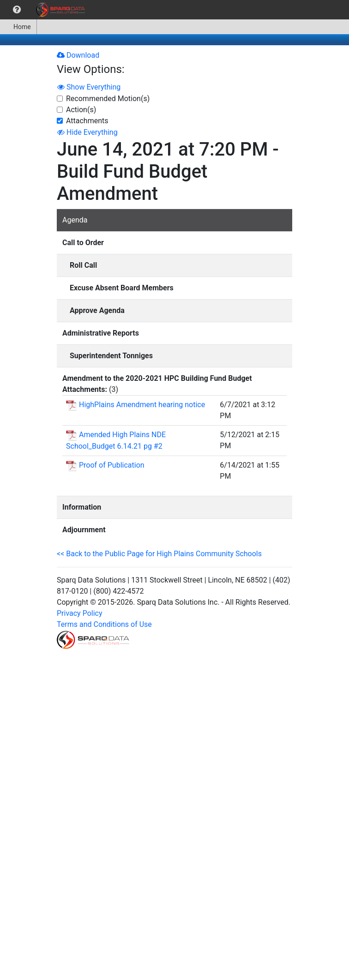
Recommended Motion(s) (108, 99)
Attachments (87, 121)
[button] (17, 10)
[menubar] (45, 10)
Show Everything (89, 87)
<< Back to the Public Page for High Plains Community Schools (159, 554)
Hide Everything (87, 132)
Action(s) (81, 110)
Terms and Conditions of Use (104, 624)
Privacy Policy (80, 613)
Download (78, 55)
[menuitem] (17, 10)
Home (18, 27)
